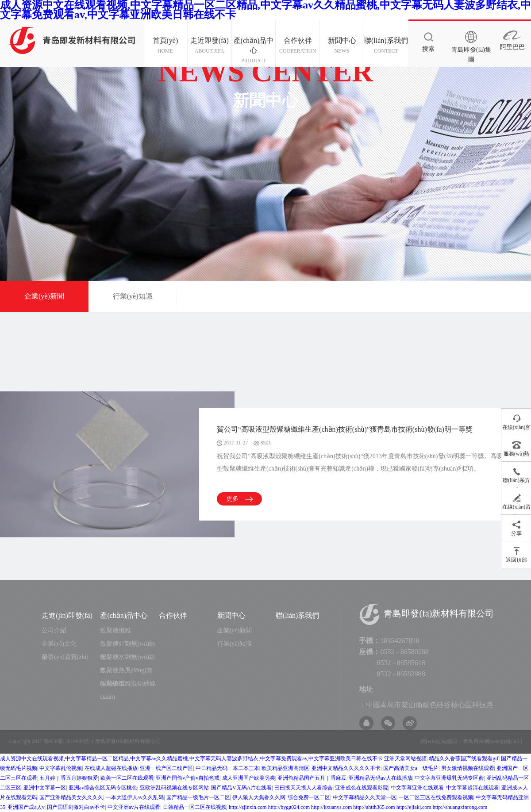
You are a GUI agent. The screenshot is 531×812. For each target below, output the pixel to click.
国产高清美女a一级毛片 (411, 768)
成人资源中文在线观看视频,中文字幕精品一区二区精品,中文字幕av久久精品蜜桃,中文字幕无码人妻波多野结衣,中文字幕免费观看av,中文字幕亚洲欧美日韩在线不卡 (191, 758)
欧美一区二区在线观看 (127, 778)
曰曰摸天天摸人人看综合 (304, 788)
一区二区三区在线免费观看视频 (436, 797)
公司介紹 (54, 630)
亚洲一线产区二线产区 (166, 768)
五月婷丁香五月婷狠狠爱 (69, 778)
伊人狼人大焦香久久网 (259, 797)
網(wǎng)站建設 (439, 741)
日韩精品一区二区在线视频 (195, 807)
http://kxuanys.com (331, 807)
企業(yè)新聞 (44, 296)
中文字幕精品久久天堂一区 (365, 797)
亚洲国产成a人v (26, 807)
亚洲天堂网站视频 (405, 758)
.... (103, 697)
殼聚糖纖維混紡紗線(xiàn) (128, 685)
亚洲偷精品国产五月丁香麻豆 (312, 778)
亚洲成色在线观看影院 (362, 788)
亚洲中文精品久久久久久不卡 (346, 768)
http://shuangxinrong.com (460, 807)
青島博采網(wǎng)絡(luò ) (493, 741)
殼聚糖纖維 (115, 630)
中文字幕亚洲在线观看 (417, 788)
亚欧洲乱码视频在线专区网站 (174, 788)
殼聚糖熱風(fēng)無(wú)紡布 (126, 672)
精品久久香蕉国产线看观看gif (464, 758)
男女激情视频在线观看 (468, 768)
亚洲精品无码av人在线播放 (380, 778)
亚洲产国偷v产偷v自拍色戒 (188, 778)
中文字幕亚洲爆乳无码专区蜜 (449, 778)
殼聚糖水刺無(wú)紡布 (127, 659)
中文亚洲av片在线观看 (134, 807)
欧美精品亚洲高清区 (285, 768)
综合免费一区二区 (309, 797)
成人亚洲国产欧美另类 (249, 778)
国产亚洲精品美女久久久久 (71, 797)
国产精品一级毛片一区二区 (198, 797)
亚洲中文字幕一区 (45, 788)
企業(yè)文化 (59, 644)
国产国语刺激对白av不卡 (76, 807)
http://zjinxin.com (248, 807)
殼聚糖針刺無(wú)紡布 (127, 645)
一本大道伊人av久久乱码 (135, 797)
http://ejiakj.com (414, 807)
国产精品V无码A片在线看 (241, 788)
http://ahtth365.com (374, 807)
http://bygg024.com (289, 807)
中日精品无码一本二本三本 (227, 768)
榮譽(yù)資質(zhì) (65, 657)
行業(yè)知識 (133, 296)
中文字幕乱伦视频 (61, 768)
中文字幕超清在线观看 (473, 788)
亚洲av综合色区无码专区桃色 (103, 788)
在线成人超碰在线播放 (111, 768)
